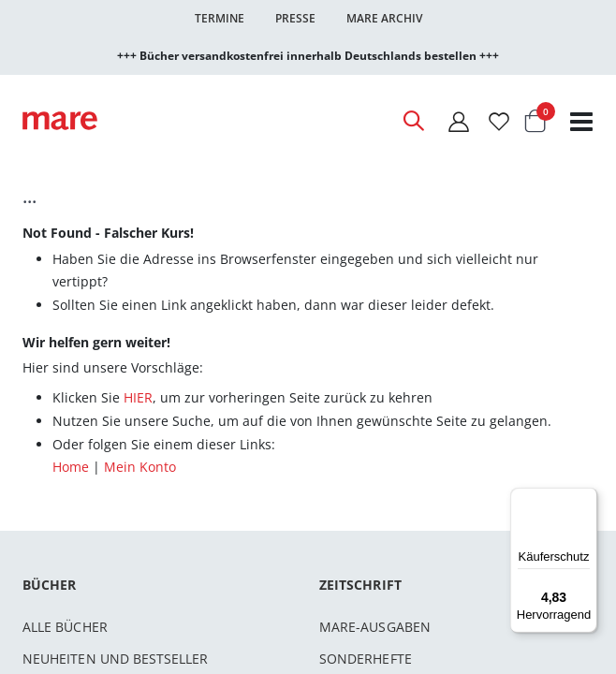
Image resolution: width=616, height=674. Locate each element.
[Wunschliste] (499, 121)
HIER (138, 397)
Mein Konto (140, 467)
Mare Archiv (384, 18)
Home (71, 467)
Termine (220, 18)
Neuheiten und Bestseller (116, 659)
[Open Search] (413, 121)
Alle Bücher (65, 627)
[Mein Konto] (459, 121)
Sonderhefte (366, 659)
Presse (295, 18)
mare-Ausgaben (375, 627)
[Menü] (586, 492)
